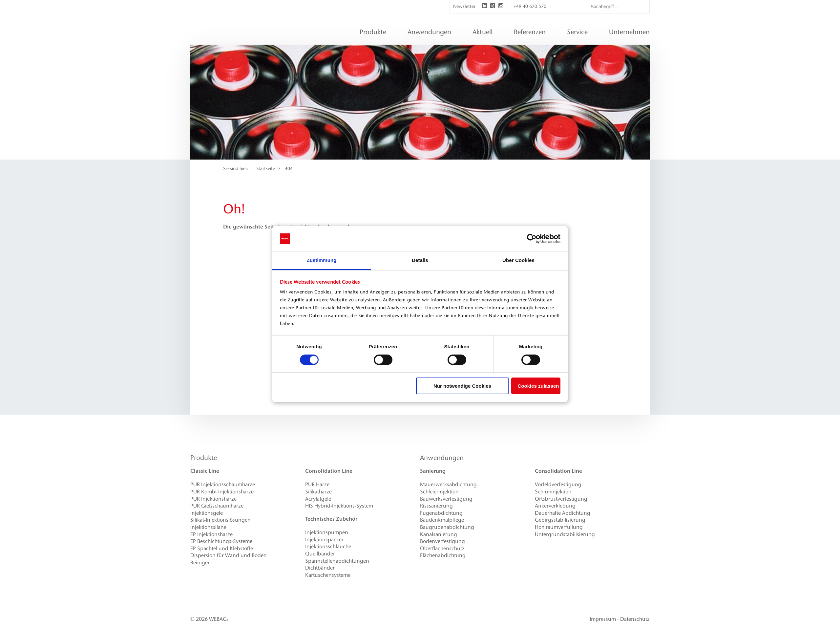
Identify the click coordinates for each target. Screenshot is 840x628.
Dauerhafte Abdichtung (563, 513)
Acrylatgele (318, 499)
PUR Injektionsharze (213, 499)
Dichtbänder (320, 568)
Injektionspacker (324, 540)
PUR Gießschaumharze (217, 506)
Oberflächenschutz (442, 548)
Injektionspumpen (327, 532)
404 (289, 169)
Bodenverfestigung (442, 541)
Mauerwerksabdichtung (448, 484)
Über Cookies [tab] (518, 260)
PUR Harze (317, 484)
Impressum (603, 619)
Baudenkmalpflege (442, 520)
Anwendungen (442, 458)
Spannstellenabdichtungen (337, 561)
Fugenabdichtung (441, 513)
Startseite (266, 169)
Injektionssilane (208, 527)
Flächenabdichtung (443, 555)
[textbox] (618, 7)
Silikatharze (318, 492)
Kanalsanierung (439, 534)
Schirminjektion (553, 492)
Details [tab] (420, 260)
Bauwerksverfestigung (446, 499)
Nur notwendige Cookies (462, 386)
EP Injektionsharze (211, 534)
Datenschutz (635, 619)
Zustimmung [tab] (322, 260)
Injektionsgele (207, 513)
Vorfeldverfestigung (558, 484)
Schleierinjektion (439, 492)
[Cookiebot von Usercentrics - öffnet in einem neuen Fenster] (532, 239)
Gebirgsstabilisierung (560, 520)
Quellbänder (320, 554)
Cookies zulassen (538, 386)
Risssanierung (436, 506)
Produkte (204, 458)
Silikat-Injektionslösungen (220, 520)
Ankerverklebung (555, 506)
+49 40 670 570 (530, 6)
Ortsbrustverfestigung (561, 499)
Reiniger (200, 563)
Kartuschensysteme (328, 575)
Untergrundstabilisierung (565, 534)
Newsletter (464, 6)
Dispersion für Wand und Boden (229, 555)
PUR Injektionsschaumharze (223, 484)
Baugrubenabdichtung (447, 527)
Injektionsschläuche (328, 546)
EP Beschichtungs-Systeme (221, 541)
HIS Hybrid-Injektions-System (339, 506)
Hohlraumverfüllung (559, 527)
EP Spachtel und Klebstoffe (222, 548)
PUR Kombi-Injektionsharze (222, 492)
